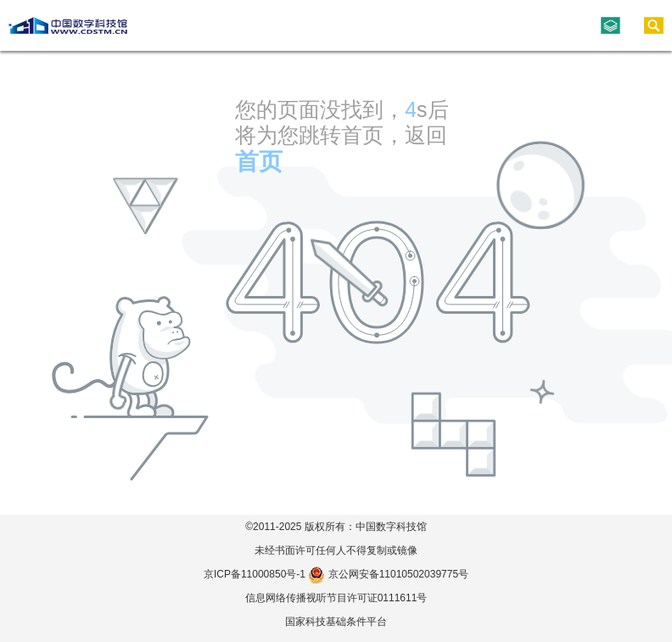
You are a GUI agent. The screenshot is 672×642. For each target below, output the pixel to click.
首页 (259, 162)
